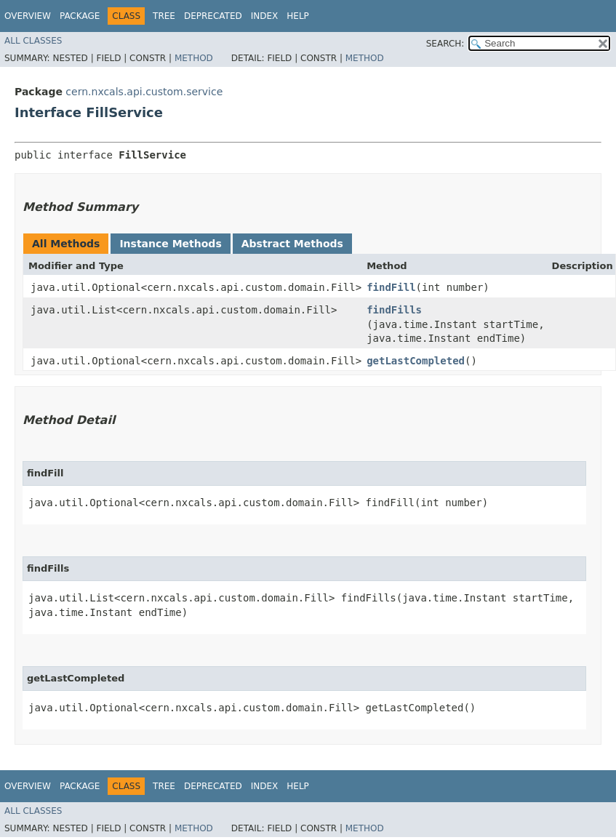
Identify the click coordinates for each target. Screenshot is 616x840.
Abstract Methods (292, 244)
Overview (28, 16)
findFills (394, 310)
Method (194, 58)
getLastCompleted (416, 361)
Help (298, 16)
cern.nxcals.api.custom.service (144, 92)
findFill (391, 287)
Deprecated (213, 16)
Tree (164, 16)
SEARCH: (445, 44)
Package (80, 16)
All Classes (33, 41)
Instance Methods (170, 244)
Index (265, 16)
